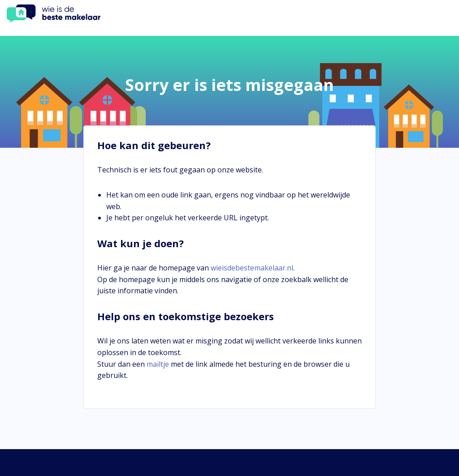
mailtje (158, 364)
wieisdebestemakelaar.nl (252, 268)
